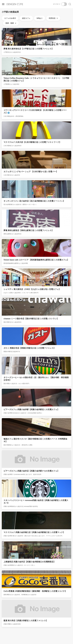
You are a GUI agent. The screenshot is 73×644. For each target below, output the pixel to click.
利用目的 (54, 18)
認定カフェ (26, 18)
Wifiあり (40, 18)
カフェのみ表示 (10, 18)
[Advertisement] (36, 633)
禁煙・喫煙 (11, 23)
